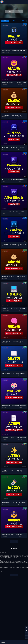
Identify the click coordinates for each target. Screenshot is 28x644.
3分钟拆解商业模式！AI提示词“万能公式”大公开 (12, 115)
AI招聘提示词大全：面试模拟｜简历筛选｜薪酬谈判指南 (14, 438)
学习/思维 (5, 343)
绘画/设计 (5, 407)
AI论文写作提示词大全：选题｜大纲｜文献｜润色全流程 (14, 502)
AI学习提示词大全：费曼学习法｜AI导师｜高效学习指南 (14, 373)
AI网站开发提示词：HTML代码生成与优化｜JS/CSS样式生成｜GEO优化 (14, 51)
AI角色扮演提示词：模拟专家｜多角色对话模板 (12, 535)
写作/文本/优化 (6, 504)
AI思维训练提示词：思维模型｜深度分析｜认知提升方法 (14, 341)
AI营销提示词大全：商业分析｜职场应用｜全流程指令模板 (14, 277)
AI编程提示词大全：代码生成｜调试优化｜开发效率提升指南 (14, 309)
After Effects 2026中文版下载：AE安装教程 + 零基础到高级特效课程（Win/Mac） (14, 212)
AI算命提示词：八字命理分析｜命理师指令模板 (12, 470)
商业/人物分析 (6, 85)
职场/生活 (5, 278)
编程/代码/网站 (6, 52)
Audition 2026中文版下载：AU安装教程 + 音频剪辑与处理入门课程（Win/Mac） (14, 147)
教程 (4, 149)
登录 (26, 2)
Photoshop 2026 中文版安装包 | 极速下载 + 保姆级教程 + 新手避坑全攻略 (14, 244)
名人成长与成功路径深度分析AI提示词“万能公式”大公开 (14, 83)
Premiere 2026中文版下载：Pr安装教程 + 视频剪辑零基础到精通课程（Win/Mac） (14, 180)
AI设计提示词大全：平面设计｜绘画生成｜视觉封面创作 (14, 406)
